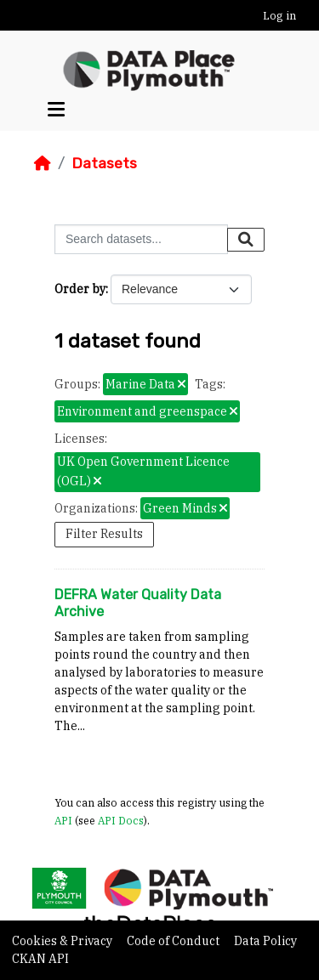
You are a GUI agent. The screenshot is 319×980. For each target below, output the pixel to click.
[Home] (43, 163)
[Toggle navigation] (56, 110)
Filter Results (104, 534)
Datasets (104, 163)
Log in (279, 16)
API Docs (121, 820)
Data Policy (265, 941)
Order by (80, 289)
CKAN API (40, 959)
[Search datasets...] (141, 239)
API (63, 820)
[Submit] (246, 240)
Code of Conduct (174, 941)
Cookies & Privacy (63, 941)
